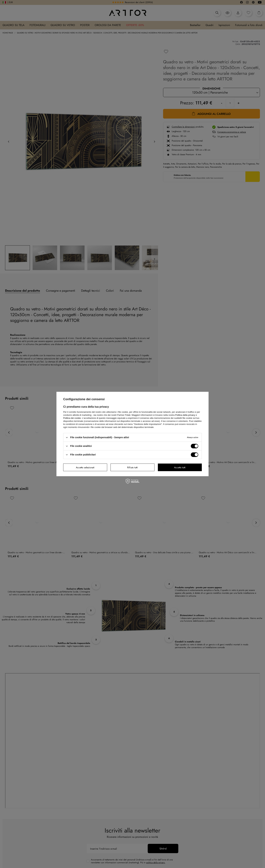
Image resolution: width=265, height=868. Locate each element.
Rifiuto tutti (132, 467)
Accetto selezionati (85, 467)
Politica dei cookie (72, 418)
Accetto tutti (180, 467)
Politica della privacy (185, 415)
